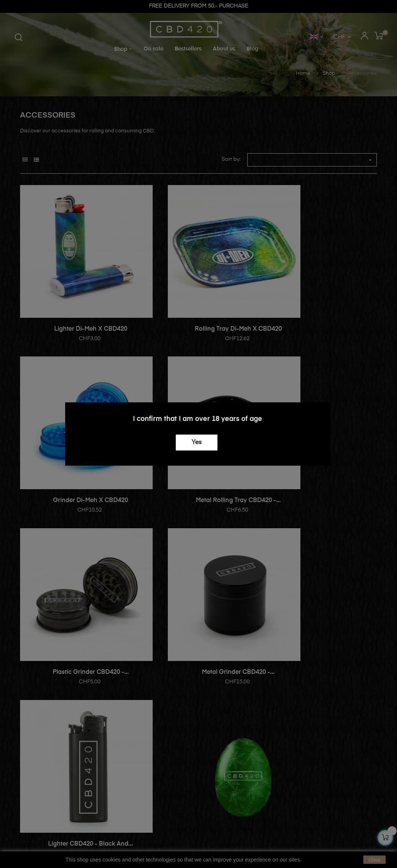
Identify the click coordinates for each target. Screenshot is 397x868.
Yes (197, 443)
